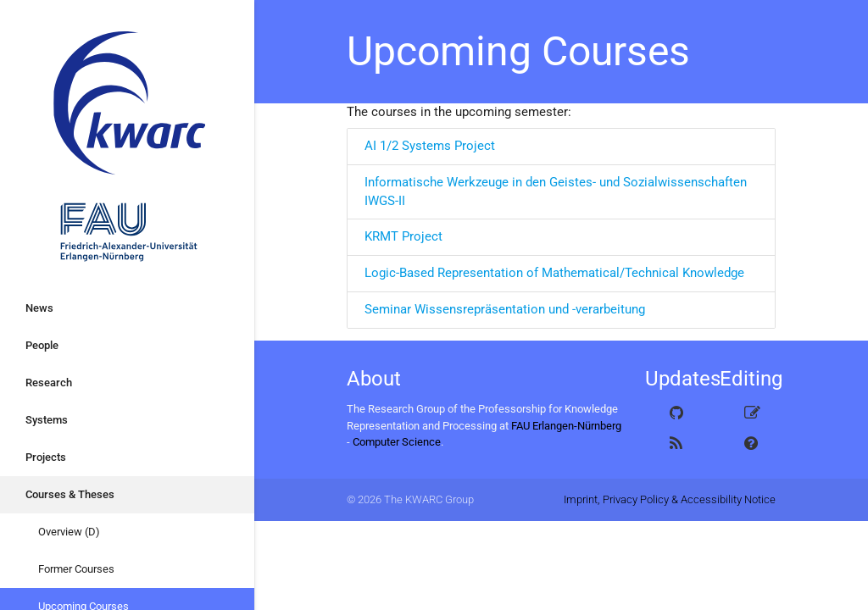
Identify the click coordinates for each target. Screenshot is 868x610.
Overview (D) (69, 532)
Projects (46, 457)
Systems (47, 420)
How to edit (759, 444)
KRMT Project (403, 237)
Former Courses (76, 569)
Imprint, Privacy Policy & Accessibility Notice (670, 499)
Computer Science (397, 442)
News (39, 308)
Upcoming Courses (518, 51)
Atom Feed (687, 444)
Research (49, 383)
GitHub (692, 413)
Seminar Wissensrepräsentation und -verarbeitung (505, 310)
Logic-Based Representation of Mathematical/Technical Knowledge (554, 273)
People (42, 345)
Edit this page (760, 413)
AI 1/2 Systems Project (430, 146)
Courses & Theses (70, 494)
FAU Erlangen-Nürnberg (566, 426)
